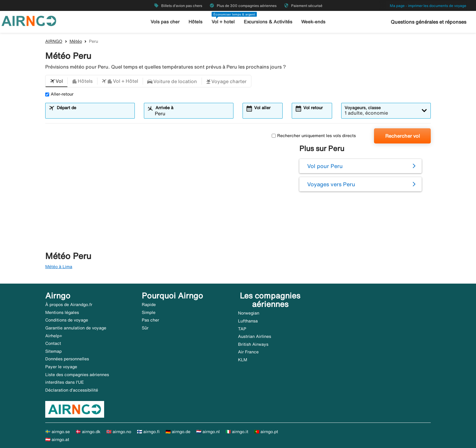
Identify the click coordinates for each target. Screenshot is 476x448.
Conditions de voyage (67, 320)
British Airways (253, 344)
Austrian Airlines (255, 336)
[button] (56, 81)
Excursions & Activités (268, 22)
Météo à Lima (59, 267)
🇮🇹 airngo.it (237, 432)
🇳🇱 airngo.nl (208, 432)
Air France (248, 352)
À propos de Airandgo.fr (69, 305)
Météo (76, 41)
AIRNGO (54, 41)
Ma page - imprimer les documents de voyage (428, 6)
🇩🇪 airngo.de (178, 432)
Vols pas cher (165, 22)
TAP (242, 329)
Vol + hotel (223, 22)
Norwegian (249, 313)
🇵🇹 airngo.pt (266, 432)
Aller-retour (59, 94)
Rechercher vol (403, 136)
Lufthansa (248, 321)
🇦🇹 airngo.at (57, 440)
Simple (149, 312)
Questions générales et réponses (428, 22)
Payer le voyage (61, 367)
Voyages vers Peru (331, 184)
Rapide (149, 305)
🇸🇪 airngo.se (58, 432)
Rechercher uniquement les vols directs (314, 136)
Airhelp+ (54, 336)
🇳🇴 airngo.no (119, 432)
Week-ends (313, 22)
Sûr (145, 328)
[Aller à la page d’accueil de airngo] (29, 20)
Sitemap (53, 351)
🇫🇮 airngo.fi (148, 432)
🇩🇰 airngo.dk (88, 432)
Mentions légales (62, 312)
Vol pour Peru (325, 166)
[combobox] (94, 113)
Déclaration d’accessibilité (72, 390)
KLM (243, 360)
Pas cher (150, 320)
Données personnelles (67, 359)
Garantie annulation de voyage (76, 328)
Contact (53, 343)
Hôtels (195, 22)
